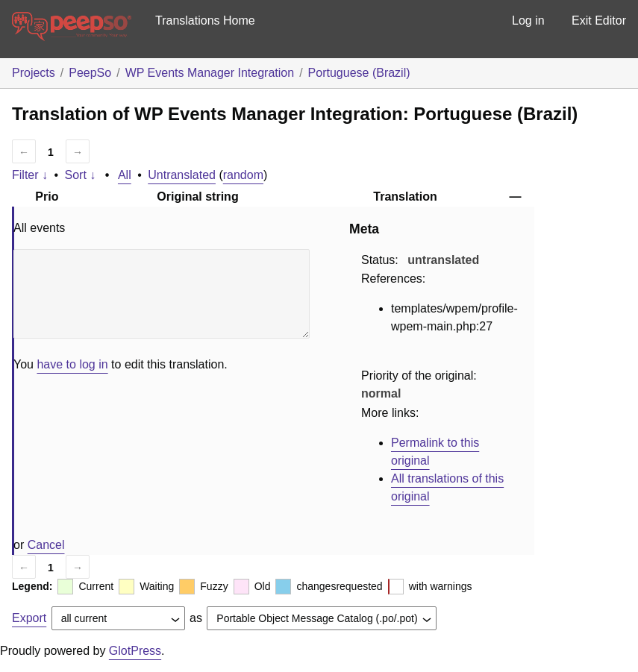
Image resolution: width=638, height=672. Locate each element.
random (243, 175)
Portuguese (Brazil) (359, 73)
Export (29, 618)
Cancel (46, 545)
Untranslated (182, 175)
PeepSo (90, 73)
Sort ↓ (81, 175)
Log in (528, 21)
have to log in (72, 364)
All (125, 175)
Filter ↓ (30, 175)
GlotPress (135, 651)
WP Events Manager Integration (210, 73)
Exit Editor (599, 21)
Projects (34, 73)
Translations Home (205, 21)
